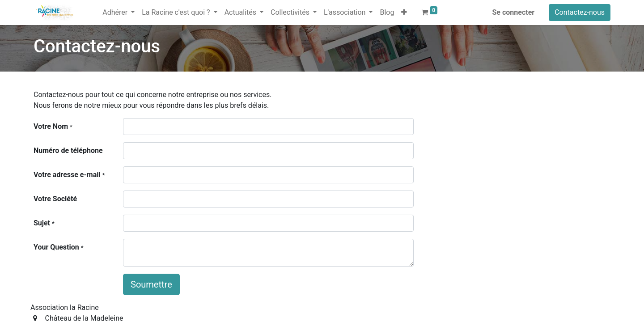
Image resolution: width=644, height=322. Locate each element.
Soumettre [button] (151, 284)
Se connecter (514, 12)
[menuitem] (95, 7)
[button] (404, 13)
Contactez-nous (580, 12)
